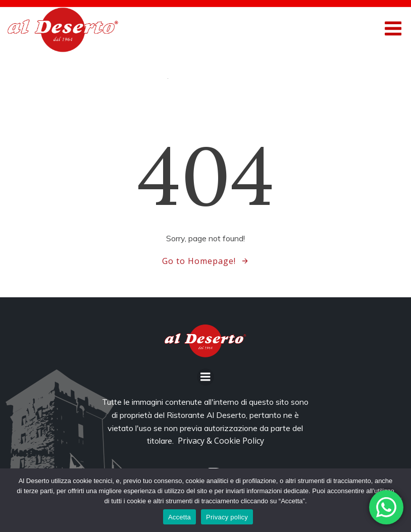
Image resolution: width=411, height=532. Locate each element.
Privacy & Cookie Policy (221, 441)
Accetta (179, 517)
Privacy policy (227, 517)
